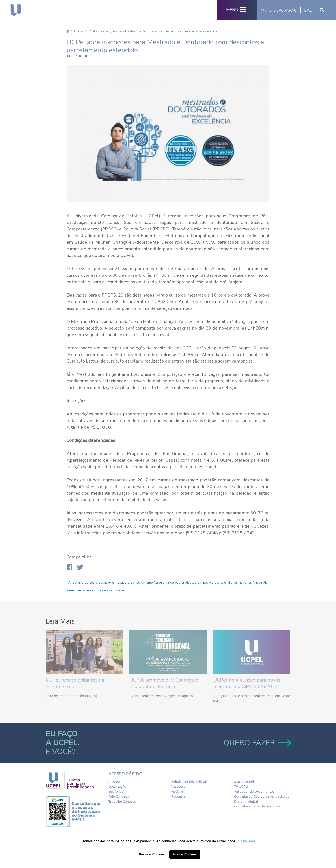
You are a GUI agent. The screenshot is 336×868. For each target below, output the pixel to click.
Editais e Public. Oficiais (189, 781)
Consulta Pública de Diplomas (257, 806)
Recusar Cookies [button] (152, 854)
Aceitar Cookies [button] (185, 854)
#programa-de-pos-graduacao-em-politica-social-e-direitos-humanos (203, 583)
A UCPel (115, 781)
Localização (117, 786)
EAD (308, 10)
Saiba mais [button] (247, 841)
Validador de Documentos (254, 791)
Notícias (78, 31)
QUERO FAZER (257, 743)
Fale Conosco (119, 796)
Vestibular (179, 786)
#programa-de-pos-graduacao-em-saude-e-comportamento (110, 583)
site (104, 421)
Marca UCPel (244, 781)
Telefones (116, 791)
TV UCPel (241, 786)
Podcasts (178, 796)
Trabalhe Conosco (122, 801)
